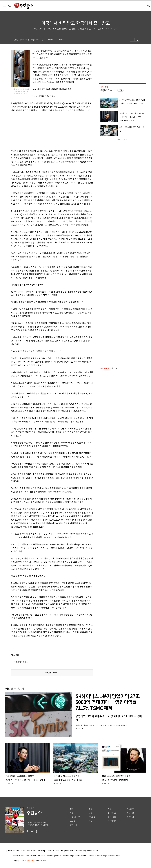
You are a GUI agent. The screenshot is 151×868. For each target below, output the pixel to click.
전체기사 (73, 825)
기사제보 (130, 809)
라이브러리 (112, 817)
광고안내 (130, 817)
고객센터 (48, 851)
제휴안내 (41, 851)
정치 (72, 809)
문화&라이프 (75, 817)
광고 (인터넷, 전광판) (29, 851)
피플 (91, 821)
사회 (72, 813)
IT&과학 (92, 817)
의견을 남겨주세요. (21, 662)
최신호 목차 (112, 813)
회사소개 (16, 851)
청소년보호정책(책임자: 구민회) (86, 851)
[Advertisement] (46, 130)
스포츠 (73, 821)
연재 (110, 809)
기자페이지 (112, 821)
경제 (91, 809)
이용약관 (56, 851)
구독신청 (130, 813)
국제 (91, 813)
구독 (121, 90)
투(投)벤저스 (108, 90)
